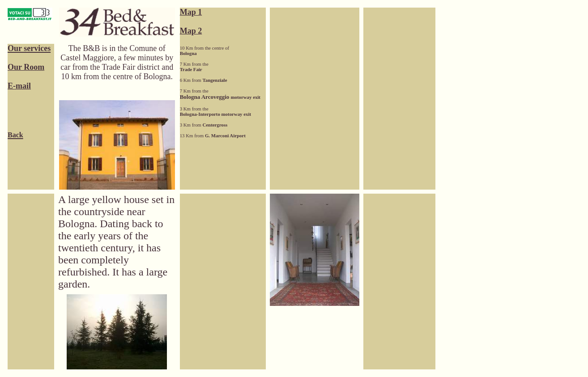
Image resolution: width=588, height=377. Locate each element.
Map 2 (191, 31)
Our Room (26, 67)
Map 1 (191, 12)
